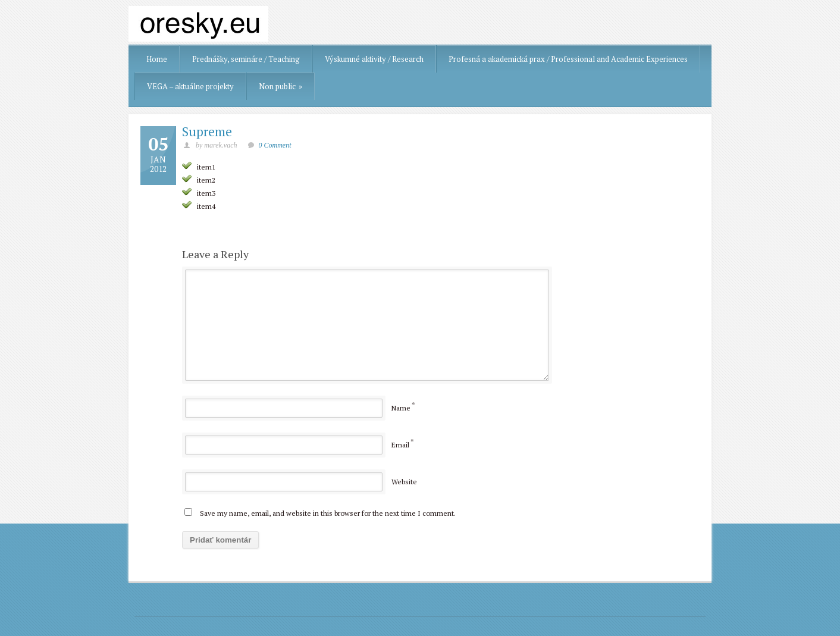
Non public (280, 86)
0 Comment (275, 145)
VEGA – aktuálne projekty (190, 86)
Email (400, 445)
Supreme (207, 131)
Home (157, 59)
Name (401, 408)
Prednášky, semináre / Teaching (246, 59)
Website (404, 482)
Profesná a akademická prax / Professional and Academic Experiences (568, 59)
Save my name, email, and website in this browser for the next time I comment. (328, 513)
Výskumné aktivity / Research (374, 59)
